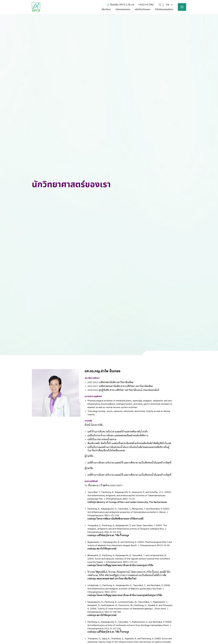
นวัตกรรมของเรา (123, 9)
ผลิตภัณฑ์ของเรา (143, 9)
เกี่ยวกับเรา (106, 9)
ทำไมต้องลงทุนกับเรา (164, 9)
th (168, 5)
